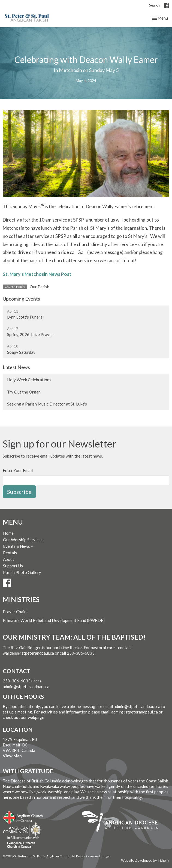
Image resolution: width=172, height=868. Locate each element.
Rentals (10, 553)
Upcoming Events (21, 299)
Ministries (21, 599)
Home (8, 533)
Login (107, 856)
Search (154, 5)
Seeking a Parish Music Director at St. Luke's (47, 404)
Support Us (13, 566)
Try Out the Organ (24, 392)
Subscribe (19, 492)
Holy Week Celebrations (29, 380)
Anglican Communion (23, 829)
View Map (12, 756)
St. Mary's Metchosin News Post (37, 274)
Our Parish (40, 287)
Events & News (18, 546)
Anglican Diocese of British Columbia (123, 822)
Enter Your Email (18, 470)
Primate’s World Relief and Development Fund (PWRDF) (54, 620)
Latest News (16, 367)
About (9, 559)
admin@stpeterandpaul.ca (26, 686)
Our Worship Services (23, 540)
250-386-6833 (17, 681)
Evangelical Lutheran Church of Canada (21, 842)
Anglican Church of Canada (23, 817)
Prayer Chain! (15, 612)
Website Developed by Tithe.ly (145, 860)
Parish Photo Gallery (22, 572)
